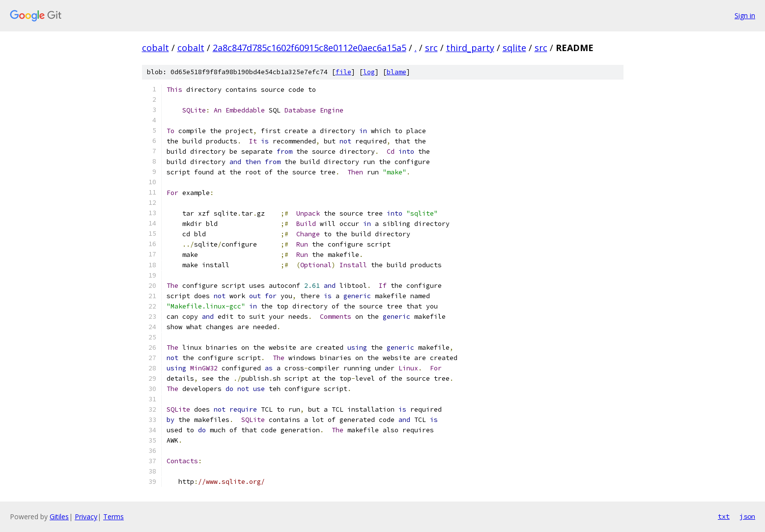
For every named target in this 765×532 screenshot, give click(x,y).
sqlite (514, 48)
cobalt (156, 48)
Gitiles (59, 517)
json (747, 516)
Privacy (86, 517)
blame (397, 72)
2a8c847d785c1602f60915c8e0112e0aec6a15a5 (310, 48)
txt (724, 516)
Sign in (745, 15)
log (369, 72)
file (343, 72)
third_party (470, 48)
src (431, 48)
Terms (113, 517)
